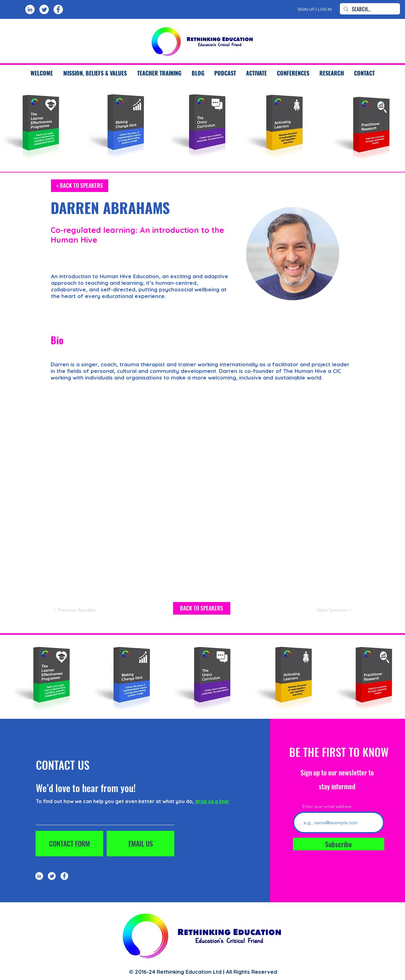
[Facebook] (58, 9)
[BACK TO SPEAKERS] (202, 608)
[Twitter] (44, 9)
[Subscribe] (339, 844)
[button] (159, 73)
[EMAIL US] (141, 844)
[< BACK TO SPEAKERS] (80, 186)
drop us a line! (212, 801)
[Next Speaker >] (322, 610)
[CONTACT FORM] (69, 844)
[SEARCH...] (369, 9)
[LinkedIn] (30, 9)
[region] (121, 126)
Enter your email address (327, 806)
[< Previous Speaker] (83, 610)
